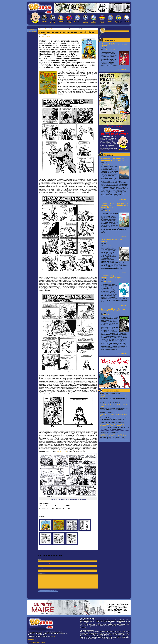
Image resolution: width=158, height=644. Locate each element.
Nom (40, 559)
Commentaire (42, 573)
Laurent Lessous (108, 211)
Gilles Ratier (107, 164)
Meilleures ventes (69, 19)
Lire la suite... (122, 69)
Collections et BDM (118, 19)
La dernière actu (110, 40)
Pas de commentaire (32, 30)
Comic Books (102, 19)
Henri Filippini (107, 245)
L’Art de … (77, 19)
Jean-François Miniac (109, 49)
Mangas (110, 19)
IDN (54, 636)
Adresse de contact (44, 564)
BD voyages (94, 19)
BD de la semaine (53, 19)
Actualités (44, 19)
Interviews (127, 19)
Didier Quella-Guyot (109, 281)
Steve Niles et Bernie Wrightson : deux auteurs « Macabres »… (114, 310)
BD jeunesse (85, 19)
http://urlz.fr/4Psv (62, 451)
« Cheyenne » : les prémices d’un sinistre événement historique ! (114, 159)
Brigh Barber (107, 315)
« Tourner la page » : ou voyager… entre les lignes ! (112, 277)
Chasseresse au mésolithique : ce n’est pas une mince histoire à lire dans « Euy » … (114, 205)
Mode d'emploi (32, 639)
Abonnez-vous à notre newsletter (37, 642)
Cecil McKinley (46, 36)
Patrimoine (61, 19)
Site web (41, 569)
